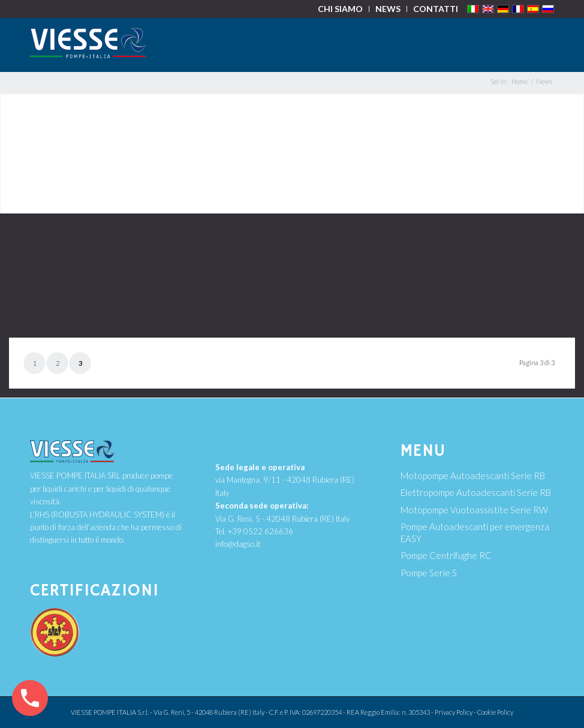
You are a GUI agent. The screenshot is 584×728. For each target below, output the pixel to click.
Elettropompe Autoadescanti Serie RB (476, 492)
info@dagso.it (238, 544)
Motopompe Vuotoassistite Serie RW (474, 510)
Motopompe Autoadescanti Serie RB (473, 476)
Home (520, 81)
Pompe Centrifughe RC (446, 555)
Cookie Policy (495, 712)
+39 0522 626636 (261, 531)
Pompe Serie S (429, 573)
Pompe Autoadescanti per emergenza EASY (475, 533)
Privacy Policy (454, 712)
